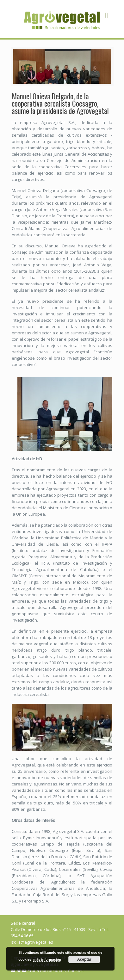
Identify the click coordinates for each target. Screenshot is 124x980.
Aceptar (84, 959)
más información (47, 959)
